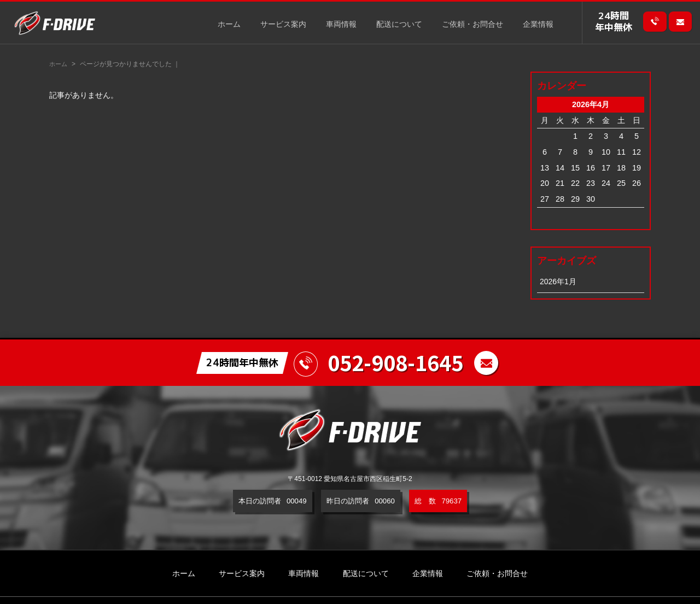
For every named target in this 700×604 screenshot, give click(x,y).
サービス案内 (283, 25)
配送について (399, 25)
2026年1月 (558, 282)
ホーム (229, 25)
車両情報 (341, 25)
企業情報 (538, 25)
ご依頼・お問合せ (472, 25)
